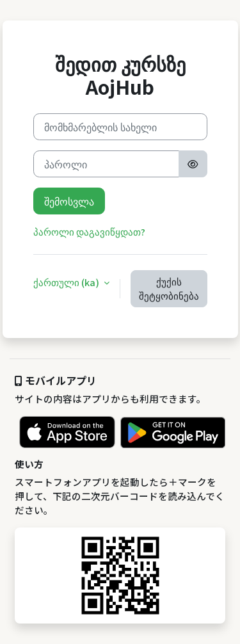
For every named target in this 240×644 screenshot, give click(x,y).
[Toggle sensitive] (193, 164)
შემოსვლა (69, 201)
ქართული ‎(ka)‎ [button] (67, 282)
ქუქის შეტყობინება (169, 288)
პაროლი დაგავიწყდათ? (89, 231)
